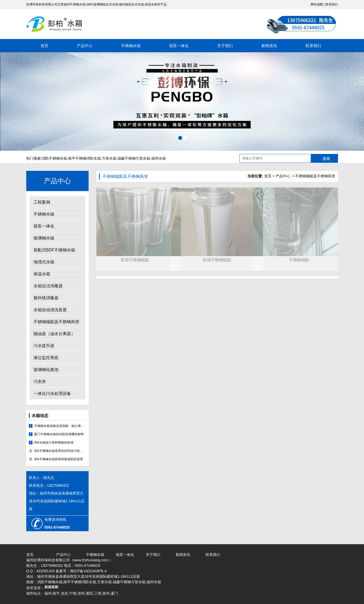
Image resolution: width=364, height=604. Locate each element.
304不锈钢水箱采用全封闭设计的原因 (60, 451)
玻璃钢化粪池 (46, 370)
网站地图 (317, 4)
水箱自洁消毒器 (48, 286)
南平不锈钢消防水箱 (84, 158)
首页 (44, 46)
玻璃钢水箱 (44, 238)
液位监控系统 (46, 358)
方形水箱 (109, 158)
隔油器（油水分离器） (54, 334)
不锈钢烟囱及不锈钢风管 (56, 322)
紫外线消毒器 (46, 298)
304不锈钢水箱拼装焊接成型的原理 (58, 459)
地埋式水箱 (44, 262)
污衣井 (40, 382)
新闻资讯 (269, 46)
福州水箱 (158, 158)
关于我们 (225, 46)
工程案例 (42, 202)
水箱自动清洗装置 (50, 310)
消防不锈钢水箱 (54, 158)
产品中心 (85, 46)
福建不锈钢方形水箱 (134, 158)
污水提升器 (44, 346)
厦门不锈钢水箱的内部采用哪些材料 (59, 434)
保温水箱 (42, 274)
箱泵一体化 (179, 46)
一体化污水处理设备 (52, 394)
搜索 (326, 158)
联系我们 (332, 4)
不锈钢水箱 (131, 46)
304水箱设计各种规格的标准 (54, 443)
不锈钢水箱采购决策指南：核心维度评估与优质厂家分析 (60, 426)
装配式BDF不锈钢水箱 (54, 250)
